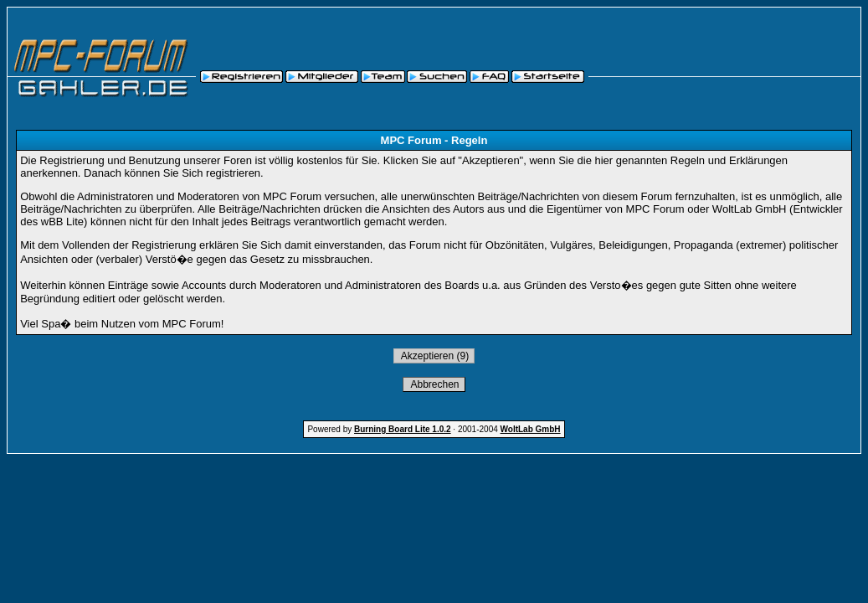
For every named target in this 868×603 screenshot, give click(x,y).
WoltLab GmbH (531, 429)
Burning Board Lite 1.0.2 (403, 429)
